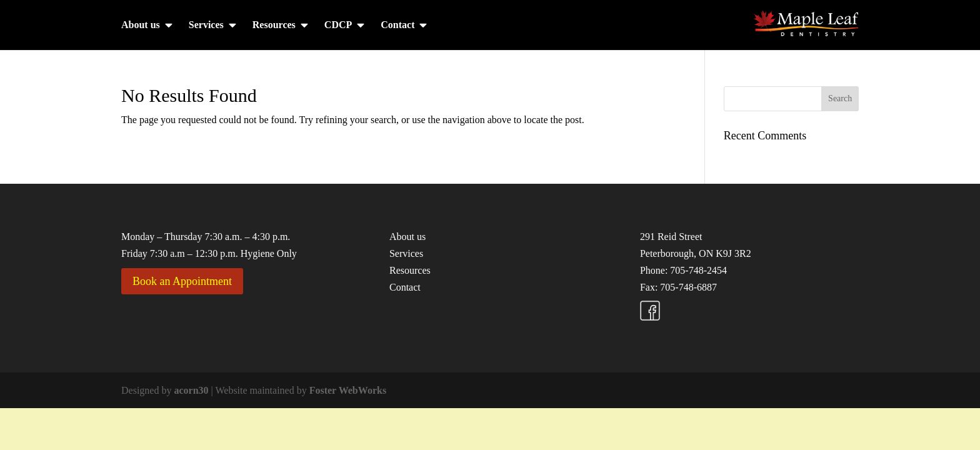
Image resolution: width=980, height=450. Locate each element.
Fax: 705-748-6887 (678, 287)
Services (206, 25)
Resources (274, 25)
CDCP (338, 25)
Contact (397, 25)
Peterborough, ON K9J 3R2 (696, 253)
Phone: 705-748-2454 (683, 270)
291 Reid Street (671, 237)
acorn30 (191, 390)
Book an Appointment (182, 281)
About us (141, 25)
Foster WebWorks (348, 390)
